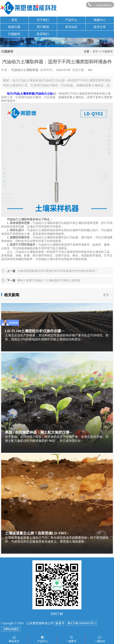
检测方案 (14, 27)
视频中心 (100, 20)
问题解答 (14, 34)
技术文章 (100, 27)
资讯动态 (71, 27)
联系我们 (43, 34)
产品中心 (71, 20)
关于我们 (43, 20)
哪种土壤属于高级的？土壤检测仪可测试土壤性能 (49, 280)
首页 (14, 20)
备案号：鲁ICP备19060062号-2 (76, 623)
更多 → (108, 295)
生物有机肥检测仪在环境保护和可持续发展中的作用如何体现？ (57, 271)
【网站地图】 (11, 629)
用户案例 (43, 27)
